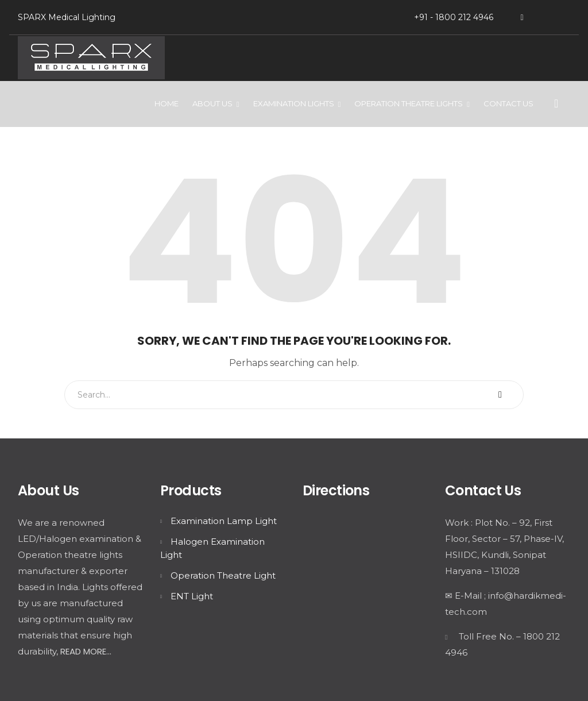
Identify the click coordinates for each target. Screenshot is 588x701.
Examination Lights (294, 103)
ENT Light (192, 596)
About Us (212, 103)
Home (167, 103)
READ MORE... (86, 651)
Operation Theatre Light (223, 575)
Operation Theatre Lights (409, 103)
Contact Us (508, 103)
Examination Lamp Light (224, 521)
